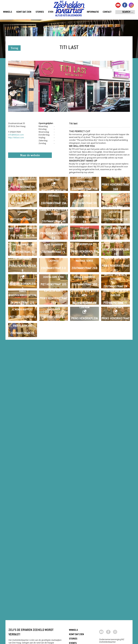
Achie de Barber (54, 356)
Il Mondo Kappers (22, 520)
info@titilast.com (16, 135)
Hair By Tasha (85, 272)
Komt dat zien (24, 12)
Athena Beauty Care (115, 315)
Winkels (8, 12)
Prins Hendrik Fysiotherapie (115, 515)
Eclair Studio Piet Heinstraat (54, 190)
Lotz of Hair (116, 274)
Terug (14, 48)
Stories (40, 12)
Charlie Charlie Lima (23, 356)
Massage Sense (84, 397)
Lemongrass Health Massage (116, 231)
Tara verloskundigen (115, 394)
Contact (107, 12)
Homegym (23, 274)
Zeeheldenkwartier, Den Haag (69, 10)
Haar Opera (116, 354)
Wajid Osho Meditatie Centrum (85, 515)
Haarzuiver (54, 520)
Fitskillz (54, 233)
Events (52, 12)
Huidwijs (22, 192)
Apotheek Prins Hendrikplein (84, 354)
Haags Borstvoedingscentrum (22, 479)
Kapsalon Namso (53, 476)
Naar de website (30, 155)
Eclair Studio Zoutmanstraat (84, 192)
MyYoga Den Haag (23, 434)
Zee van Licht (54, 313)
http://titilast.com (16, 137)
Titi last (85, 315)
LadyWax (53, 397)
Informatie (93, 12)
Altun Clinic (22, 233)
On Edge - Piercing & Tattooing (115, 438)
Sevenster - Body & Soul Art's (84, 479)
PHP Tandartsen (22, 394)
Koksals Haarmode (84, 438)
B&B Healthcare (23, 561)
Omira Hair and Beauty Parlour (115, 479)
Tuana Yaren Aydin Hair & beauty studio (54, 274)
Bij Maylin (85, 233)
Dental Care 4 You (53, 438)
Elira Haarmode (115, 190)
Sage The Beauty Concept (22, 315)
